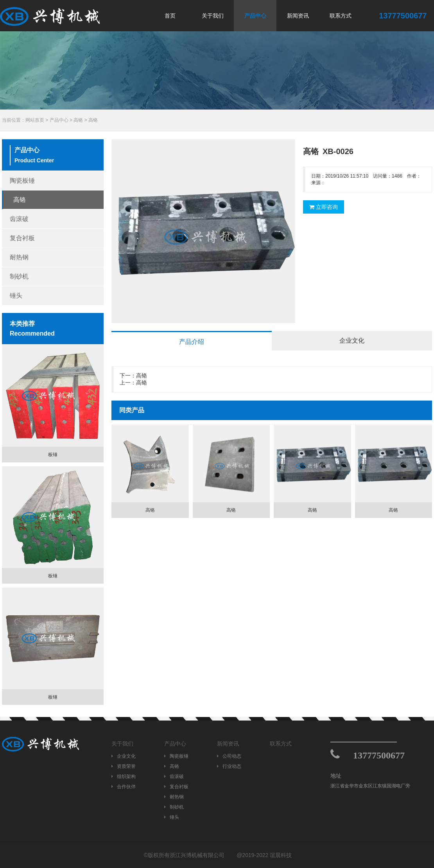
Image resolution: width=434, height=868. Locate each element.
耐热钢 (19, 257)
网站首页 (35, 120)
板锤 (53, 455)
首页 (170, 16)
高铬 (78, 120)
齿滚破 (19, 219)
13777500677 (379, 755)
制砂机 (19, 276)
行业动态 (229, 766)
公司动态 (229, 756)
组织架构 (124, 776)
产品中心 (255, 16)
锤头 (16, 296)
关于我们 (213, 16)
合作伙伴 (124, 787)
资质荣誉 (124, 766)
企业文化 (124, 756)
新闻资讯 (298, 16)
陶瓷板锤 (22, 181)
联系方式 (341, 16)
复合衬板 (22, 238)
